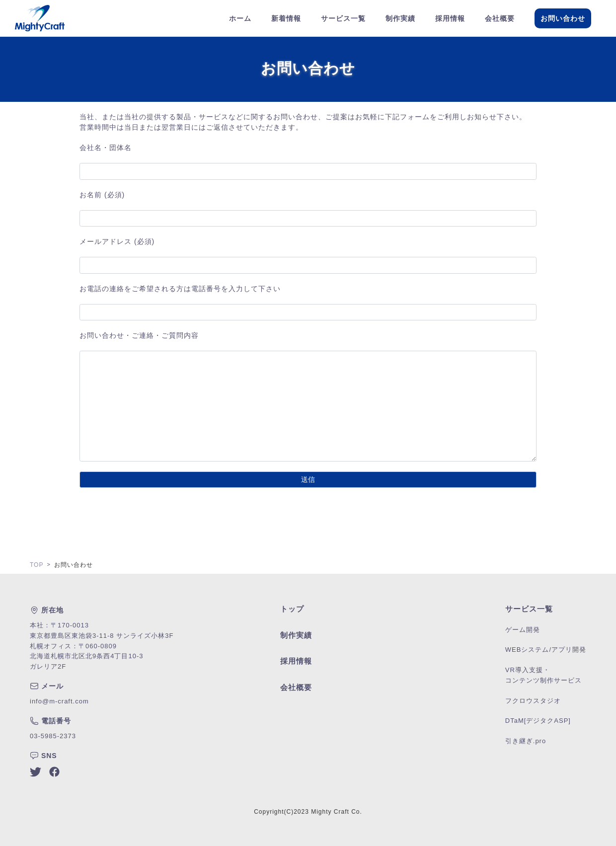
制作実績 (400, 18)
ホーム (240, 18)
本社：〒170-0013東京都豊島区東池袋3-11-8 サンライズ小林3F (102, 630)
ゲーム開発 (523, 630)
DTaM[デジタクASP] (538, 721)
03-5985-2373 (53, 736)
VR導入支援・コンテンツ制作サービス (543, 675)
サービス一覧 (343, 18)
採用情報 (450, 18)
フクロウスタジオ (533, 701)
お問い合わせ (563, 18)
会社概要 (500, 18)
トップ (292, 609)
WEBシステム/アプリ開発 (546, 650)
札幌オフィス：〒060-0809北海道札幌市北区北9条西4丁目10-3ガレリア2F (86, 656)
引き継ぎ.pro (526, 741)
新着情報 (286, 18)
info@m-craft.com (59, 701)
